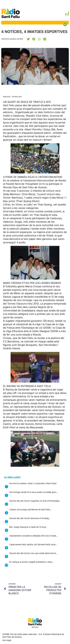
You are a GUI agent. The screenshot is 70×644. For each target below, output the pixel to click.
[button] (28, 39)
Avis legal (7, 640)
